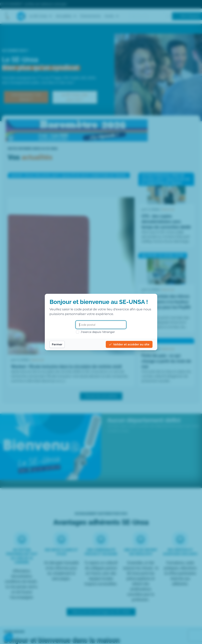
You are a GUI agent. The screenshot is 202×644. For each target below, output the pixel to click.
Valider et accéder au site (129, 344)
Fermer (57, 344)
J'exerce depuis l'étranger (96, 332)
